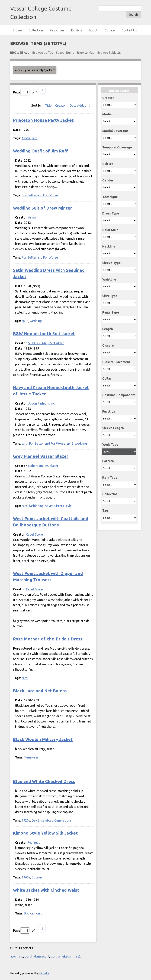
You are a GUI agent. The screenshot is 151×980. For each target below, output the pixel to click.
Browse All (20, 53)
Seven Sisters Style (58, 506)
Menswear (31, 757)
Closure (108, 345)
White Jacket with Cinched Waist (46, 890)
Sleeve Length (113, 428)
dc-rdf (29, 956)
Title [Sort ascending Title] (49, 105)
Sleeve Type (112, 263)
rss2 (78, 956)
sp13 (25, 321)
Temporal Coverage (117, 147)
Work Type (110, 444)
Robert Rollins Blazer (43, 466)
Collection (36, 30)
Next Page (42, 90)
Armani (33, 217)
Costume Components (119, 395)
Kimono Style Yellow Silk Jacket (45, 833)
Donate (110, 30)
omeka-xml (66, 956)
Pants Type (111, 312)
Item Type (110, 477)
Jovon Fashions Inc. (42, 403)
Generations (63, 820)
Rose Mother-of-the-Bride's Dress (48, 639)
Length (108, 329)
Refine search (119, 91)
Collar (107, 378)
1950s (26, 138)
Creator (108, 98)
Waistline (109, 279)
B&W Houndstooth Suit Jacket (44, 334)
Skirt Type (110, 296)
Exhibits (77, 30)
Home (17, 30)
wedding (36, 321)
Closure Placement (116, 362)
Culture (108, 164)
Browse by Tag (43, 53)
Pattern (108, 461)
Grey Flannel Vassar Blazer (41, 456)
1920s (26, 820)
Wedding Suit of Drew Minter (43, 208)
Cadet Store (34, 534)
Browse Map (86, 53)
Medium (108, 114)
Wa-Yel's (34, 842)
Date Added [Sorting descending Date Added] (78, 105)
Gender (108, 180)
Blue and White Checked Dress (44, 781)
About (93, 30)
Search (133, 15)
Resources (57, 30)
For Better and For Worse (40, 195)
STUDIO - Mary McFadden (46, 343)
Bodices (37, 877)
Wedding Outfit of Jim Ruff (40, 151)
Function (109, 411)
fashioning (36, 506)
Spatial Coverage (115, 131)
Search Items (65, 53)
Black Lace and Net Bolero (40, 691)
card (34, 138)
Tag (105, 510)
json (54, 956)
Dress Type (111, 213)
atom (14, 956)
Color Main (110, 230)
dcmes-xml (42, 956)
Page (21, 92)
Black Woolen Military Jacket (43, 739)
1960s (26, 877)
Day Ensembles (42, 820)
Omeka (44, 973)
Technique (110, 197)
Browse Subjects (109, 53)
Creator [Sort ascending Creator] (61, 105)
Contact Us (129, 30)
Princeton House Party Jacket (43, 120)
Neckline (109, 246)
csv (21, 956)
